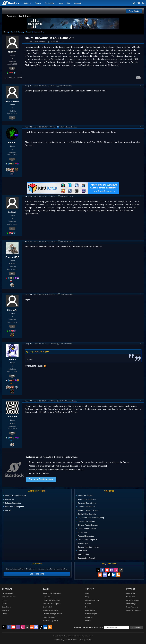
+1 (12, 68)
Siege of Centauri (49, 617)
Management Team (92, 600)
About (87, 593)
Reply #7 (28, 401)
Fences (5, 604)
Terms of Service (71, 640)
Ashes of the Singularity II (52, 593)
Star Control (47, 607)
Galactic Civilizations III (34, 32)
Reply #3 (28, 196)
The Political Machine (51, 610)
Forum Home (12, 16)
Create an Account (133, 600)
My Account (130, 597)
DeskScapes (7, 607)
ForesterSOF (12, 257)
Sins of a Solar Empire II (52, 604)
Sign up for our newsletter (88, 627)
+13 (12, 159)
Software (27, 3)
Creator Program (91, 614)
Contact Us (89, 617)
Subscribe (137, 627)
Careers (88, 604)
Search (22, 16)
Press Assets (90, 610)
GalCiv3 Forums (56, 42)
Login (29, 16)
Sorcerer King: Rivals (50, 621)
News (60, 3)
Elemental (46, 597)
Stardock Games (17, 32)
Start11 (5, 600)
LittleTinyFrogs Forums (67, 127)
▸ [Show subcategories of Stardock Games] (24, 32)
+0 (12, 118)
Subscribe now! (37, 574)
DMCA (81, 640)
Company (90, 589)
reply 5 (46, 351)
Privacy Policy (59, 640)
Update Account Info (134, 610)
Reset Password (132, 607)
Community (49, 3)
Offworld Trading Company (53, 614)
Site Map (88, 640)
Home (6, 32)
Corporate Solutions (9, 597)
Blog (68, 3)
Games (38, 3)
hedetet (12, 143)
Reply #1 (28, 86)
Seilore (12, 360)
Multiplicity (6, 610)
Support (78, 3)
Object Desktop (8, 593)
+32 (12, 273)
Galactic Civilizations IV (51, 600)
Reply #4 (28, 241)
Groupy (5, 614)
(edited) (75, 401)
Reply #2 (28, 127)
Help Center (131, 593)
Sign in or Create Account (41, 479)
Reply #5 (28, 294)
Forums (88, 621)
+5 (12, 326)
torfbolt (12, 52)
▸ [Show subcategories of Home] (9, 32)
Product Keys (131, 604)
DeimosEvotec (12, 101)
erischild (12, 417)
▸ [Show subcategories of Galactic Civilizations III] (43, 32)
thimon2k (12, 310)
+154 (12, 376)
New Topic (134, 11)
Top (141, 86)
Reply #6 (28, 344)
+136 (12, 433)
